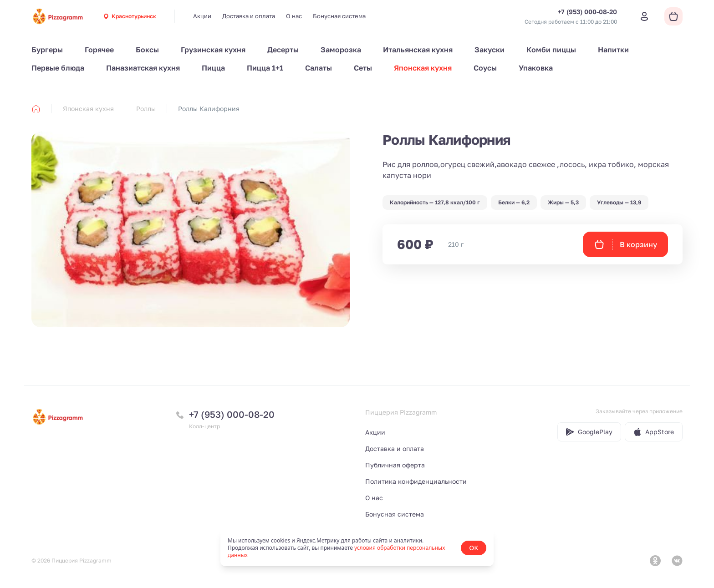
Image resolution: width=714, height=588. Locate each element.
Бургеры (47, 50)
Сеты (363, 68)
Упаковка (536, 68)
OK (474, 548)
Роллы (146, 109)
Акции (202, 16)
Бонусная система (339, 16)
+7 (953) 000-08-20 (232, 414)
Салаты (319, 68)
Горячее (99, 50)
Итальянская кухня (418, 50)
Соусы (485, 68)
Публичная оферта (395, 465)
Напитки (613, 50)
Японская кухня (423, 68)
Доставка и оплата (249, 16)
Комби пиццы (551, 50)
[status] (357, 548)
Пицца (213, 68)
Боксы (147, 50)
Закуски (490, 50)
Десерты (283, 50)
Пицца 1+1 (265, 68)
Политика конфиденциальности (416, 481)
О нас (294, 16)
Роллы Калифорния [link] (209, 109)
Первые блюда (58, 68)
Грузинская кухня (213, 50)
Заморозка (341, 50)
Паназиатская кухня (143, 68)
